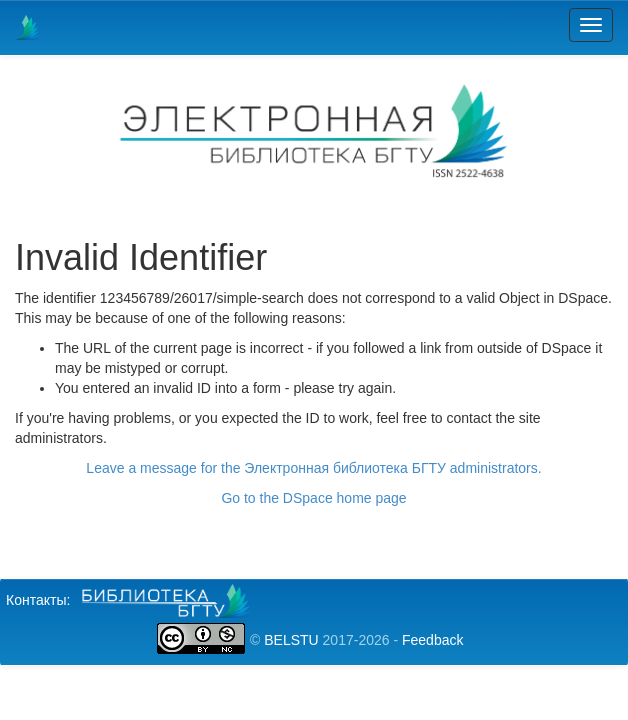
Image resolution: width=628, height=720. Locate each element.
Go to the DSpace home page (313, 498)
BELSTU (291, 640)
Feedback (432, 640)
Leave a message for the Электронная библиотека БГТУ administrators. (313, 468)
